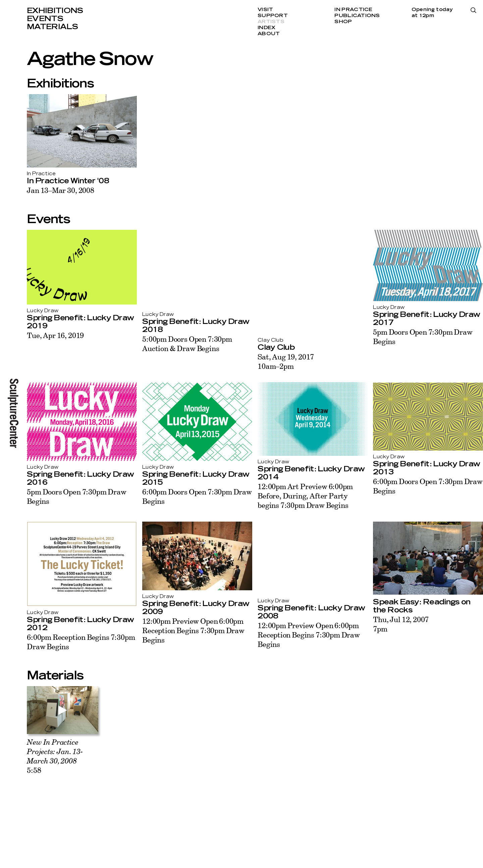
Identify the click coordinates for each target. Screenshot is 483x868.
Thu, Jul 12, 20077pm (401, 624)
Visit (265, 10)
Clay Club (276, 347)
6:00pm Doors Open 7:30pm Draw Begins (197, 496)
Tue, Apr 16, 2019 (55, 335)
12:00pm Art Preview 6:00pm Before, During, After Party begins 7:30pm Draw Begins (305, 496)
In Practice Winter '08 (68, 181)
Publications (357, 16)
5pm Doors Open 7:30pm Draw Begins (423, 337)
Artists (271, 22)
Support (273, 16)
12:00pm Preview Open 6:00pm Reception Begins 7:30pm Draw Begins (193, 630)
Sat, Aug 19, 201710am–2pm (286, 361)
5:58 (55, 756)
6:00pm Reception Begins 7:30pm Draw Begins (81, 642)
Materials (52, 27)
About (269, 34)
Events (45, 19)
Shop (343, 22)
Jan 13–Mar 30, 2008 (61, 190)
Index (266, 28)
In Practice (353, 10)
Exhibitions (55, 11)
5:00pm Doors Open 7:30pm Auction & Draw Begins (187, 344)
